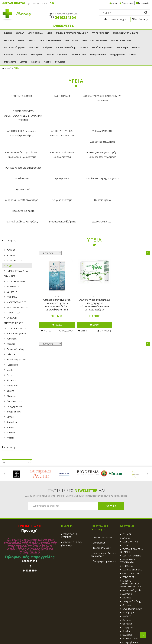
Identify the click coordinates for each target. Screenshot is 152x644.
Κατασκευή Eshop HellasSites (98, 635)
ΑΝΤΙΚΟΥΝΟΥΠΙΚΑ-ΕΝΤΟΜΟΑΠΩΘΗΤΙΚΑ (57, 118)
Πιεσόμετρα (122, 47)
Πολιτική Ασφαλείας (101, 483)
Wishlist (46, 276)
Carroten (9, 55)
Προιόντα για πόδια (132, 157)
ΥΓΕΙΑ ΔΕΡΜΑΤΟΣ (95, 116)
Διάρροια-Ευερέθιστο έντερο (20, 157)
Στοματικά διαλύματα (132, 116)
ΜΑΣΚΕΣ (136, 47)
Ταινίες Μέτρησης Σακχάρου (95, 146)
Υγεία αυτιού (132, 146)
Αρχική (114, 3)
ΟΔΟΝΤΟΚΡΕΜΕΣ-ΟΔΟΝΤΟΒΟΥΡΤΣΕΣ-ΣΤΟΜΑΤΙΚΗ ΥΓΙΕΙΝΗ (132, 101)
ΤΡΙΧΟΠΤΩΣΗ (71, 40)
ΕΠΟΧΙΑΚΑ (9, 40)
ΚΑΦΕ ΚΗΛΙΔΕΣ (57, 96)
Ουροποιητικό (95, 157)
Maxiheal (36, 62)
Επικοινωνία (143, 3)
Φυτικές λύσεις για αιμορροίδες (132, 133)
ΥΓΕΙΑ (50, 33)
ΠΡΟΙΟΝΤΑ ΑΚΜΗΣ (20, 96)
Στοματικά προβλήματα (57, 167)
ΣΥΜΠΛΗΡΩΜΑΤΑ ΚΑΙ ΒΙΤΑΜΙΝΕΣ (72, 33)
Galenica (84, 47)
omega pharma (117, 55)
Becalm (50, 55)
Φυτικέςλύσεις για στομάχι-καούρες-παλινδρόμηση (95, 133)
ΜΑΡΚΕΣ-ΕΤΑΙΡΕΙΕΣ (27, 40)
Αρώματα (48, 47)
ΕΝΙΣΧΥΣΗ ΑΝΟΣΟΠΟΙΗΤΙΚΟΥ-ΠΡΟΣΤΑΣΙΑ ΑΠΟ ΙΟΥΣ (106, 40)
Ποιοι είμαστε (127, 3)
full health (22, 55)
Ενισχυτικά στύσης (66, 47)
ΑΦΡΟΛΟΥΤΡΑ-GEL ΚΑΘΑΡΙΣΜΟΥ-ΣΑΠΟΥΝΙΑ (95, 98)
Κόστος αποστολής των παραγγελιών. (103, 500)
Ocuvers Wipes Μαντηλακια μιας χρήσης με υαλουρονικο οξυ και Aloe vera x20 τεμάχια (94, 250)
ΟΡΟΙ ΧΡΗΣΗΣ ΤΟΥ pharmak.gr (72, 489)
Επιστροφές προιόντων (103, 507)
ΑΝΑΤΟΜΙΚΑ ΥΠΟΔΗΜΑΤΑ (125, 33)
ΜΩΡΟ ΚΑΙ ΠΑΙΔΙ (35, 33)
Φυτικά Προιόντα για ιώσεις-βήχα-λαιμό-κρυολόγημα (20, 133)
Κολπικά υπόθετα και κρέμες (20, 167)
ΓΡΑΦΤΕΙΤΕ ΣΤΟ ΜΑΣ (77, 436)
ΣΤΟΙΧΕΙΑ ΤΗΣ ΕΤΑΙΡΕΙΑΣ (69, 481)
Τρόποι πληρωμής (101, 494)
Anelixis (48, 62)
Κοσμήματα (37, 55)
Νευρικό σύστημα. (57, 157)
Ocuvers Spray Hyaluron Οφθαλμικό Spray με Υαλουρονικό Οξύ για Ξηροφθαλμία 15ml (57, 250)
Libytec (132, 55)
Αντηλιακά (34, 47)
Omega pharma (98, 55)
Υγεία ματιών (57, 146)
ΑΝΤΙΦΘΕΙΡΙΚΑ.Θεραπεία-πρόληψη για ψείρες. (20, 118)
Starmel (24, 62)
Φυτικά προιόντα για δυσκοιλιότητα (57, 133)
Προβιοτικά (20, 146)
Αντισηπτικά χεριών (14, 47)
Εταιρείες (60, 62)
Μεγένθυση (66, 276)
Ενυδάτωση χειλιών (102, 47)
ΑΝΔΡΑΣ (20, 33)
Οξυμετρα (62, 55)
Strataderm (10, 62)
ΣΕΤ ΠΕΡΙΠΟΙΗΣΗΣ (100, 33)
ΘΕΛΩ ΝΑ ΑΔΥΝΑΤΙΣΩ (50, 40)
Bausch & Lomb (79, 55)
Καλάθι (57, 270)
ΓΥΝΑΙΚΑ (8, 33)
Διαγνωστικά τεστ (95, 167)
